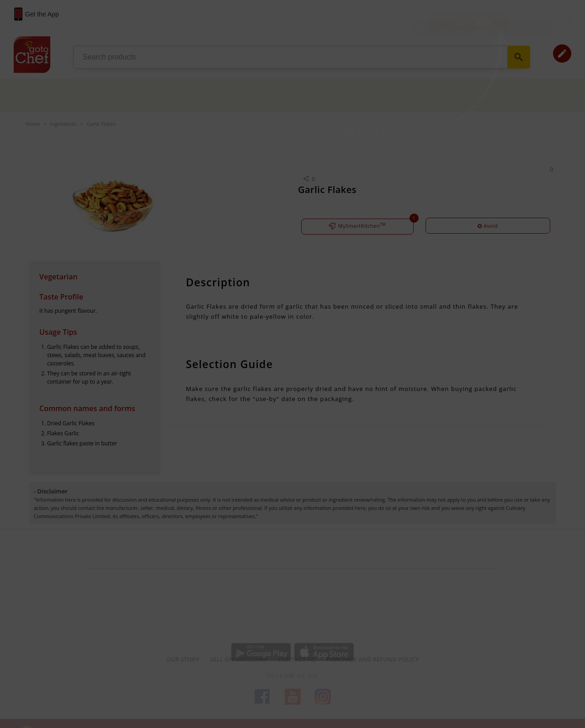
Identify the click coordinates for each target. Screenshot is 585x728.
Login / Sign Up (474, 23)
